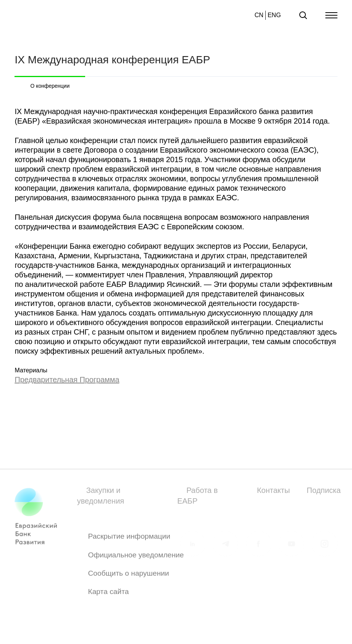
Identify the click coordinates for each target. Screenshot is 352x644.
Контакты (273, 490)
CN (259, 15)
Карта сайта (108, 593)
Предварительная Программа (67, 380)
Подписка (324, 490)
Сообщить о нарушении (128, 575)
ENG (274, 15)
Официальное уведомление (136, 557)
